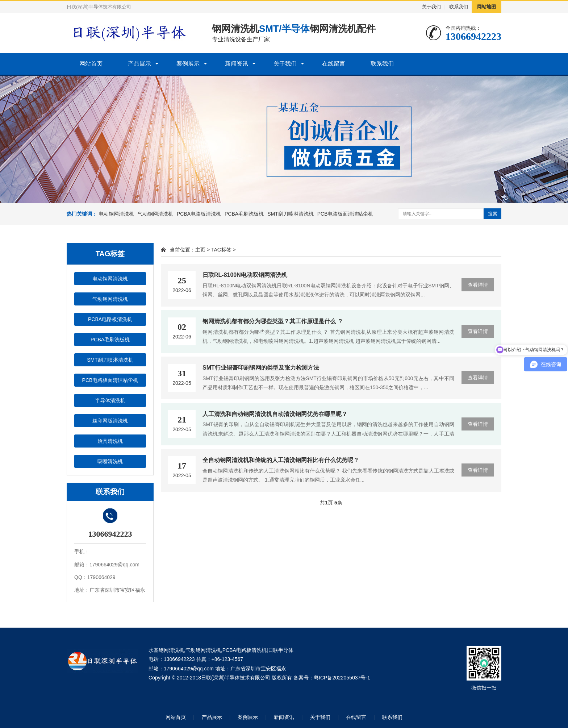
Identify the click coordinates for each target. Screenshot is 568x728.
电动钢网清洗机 (116, 214)
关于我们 (431, 7)
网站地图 (486, 7)
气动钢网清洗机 (155, 214)
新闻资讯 (237, 64)
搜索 (493, 214)
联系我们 (459, 7)
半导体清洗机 (110, 400)
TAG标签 (221, 250)
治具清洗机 (110, 441)
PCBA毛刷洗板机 (244, 214)
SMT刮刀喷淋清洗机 (291, 214)
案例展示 (188, 64)
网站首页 (91, 64)
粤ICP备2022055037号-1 (342, 678)
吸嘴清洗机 (110, 461)
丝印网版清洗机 (110, 421)
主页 (200, 250)
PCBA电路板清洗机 (199, 214)
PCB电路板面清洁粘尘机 (345, 214)
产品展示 (139, 64)
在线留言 (334, 64)
